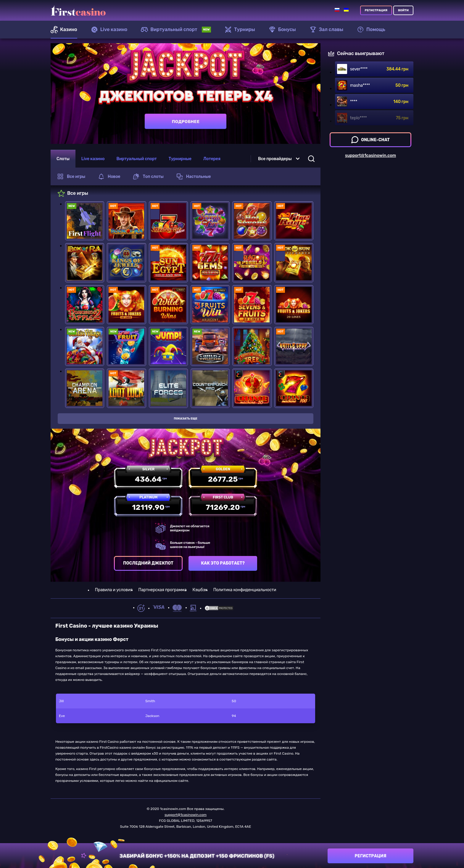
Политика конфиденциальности (245, 590)
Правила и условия (114, 590)
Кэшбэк (200, 590)
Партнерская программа (163, 590)
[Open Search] (311, 159)
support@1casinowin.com (186, 815)
